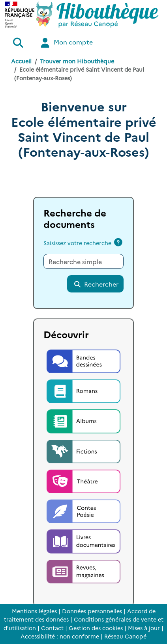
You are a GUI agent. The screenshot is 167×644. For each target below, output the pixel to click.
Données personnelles (92, 611)
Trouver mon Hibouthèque (77, 61)
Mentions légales (34, 611)
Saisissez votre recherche (77, 243)
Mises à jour (144, 628)
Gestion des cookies (96, 628)
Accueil (21, 61)
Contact (52, 628)
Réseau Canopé (125, 636)
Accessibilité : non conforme (60, 636)
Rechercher (96, 284)
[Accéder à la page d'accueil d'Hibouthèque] (97, 15)
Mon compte (66, 43)
